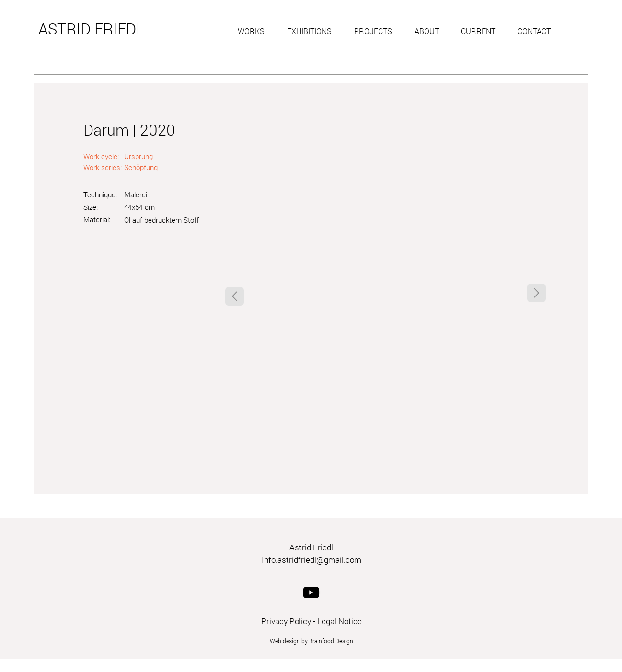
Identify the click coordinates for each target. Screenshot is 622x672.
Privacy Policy (286, 621)
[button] (255, 31)
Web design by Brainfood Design (311, 641)
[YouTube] (311, 592)
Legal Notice (340, 621)
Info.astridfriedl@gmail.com (311, 560)
